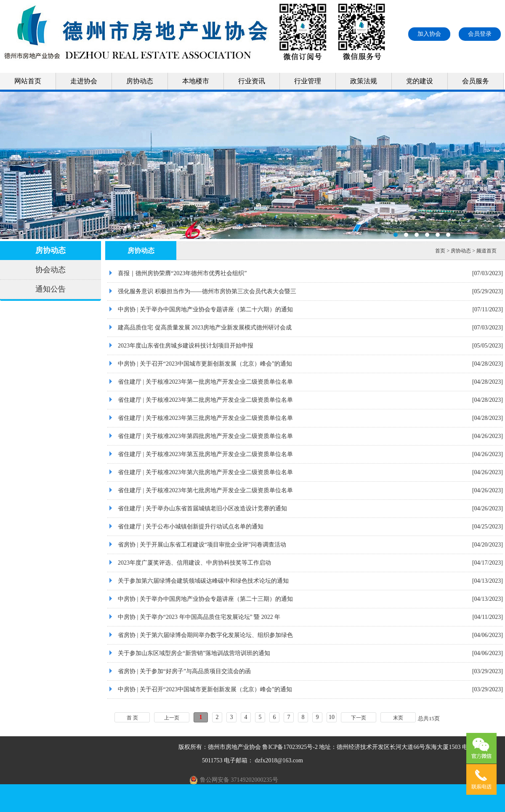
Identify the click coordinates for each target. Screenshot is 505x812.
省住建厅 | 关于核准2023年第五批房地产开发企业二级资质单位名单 (205, 454)
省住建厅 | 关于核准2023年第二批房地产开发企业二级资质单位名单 (205, 400)
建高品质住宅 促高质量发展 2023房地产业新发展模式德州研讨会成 (205, 328)
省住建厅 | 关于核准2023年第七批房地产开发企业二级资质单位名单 (205, 490)
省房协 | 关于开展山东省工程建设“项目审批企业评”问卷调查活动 (202, 545)
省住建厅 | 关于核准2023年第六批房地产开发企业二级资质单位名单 (205, 472)
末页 (398, 718)
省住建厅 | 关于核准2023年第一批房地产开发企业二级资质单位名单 (205, 382)
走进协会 (84, 81)
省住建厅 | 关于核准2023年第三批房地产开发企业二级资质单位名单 (205, 418)
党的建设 (420, 81)
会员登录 (480, 34)
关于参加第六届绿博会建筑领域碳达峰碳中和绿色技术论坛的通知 (203, 581)
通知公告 (50, 289)
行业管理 (308, 81)
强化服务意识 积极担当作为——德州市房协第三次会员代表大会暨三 (207, 291)
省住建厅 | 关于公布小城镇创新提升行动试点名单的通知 (191, 527)
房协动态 (140, 81)
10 (332, 717)
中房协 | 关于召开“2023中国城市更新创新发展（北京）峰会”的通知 (205, 364)
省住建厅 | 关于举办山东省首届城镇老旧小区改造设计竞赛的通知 (202, 508)
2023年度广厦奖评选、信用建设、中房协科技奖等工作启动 (194, 563)
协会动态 (50, 270)
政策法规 (364, 81)
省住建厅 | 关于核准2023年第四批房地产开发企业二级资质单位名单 (205, 436)
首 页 (132, 718)
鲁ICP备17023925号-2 (290, 747)
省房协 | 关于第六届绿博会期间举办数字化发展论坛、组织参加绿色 (205, 635)
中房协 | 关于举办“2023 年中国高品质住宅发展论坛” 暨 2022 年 (199, 617)
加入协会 (429, 34)
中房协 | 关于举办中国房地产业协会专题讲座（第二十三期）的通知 (205, 599)
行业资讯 (252, 81)
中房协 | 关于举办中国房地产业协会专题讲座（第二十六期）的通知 (205, 309)
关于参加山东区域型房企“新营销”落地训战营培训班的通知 (194, 653)
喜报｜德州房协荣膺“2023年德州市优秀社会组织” (182, 273)
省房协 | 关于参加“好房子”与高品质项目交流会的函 (184, 671)
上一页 (172, 718)
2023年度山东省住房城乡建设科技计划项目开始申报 (186, 346)
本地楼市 (196, 81)
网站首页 (28, 81)
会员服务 (476, 81)
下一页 (359, 718)
